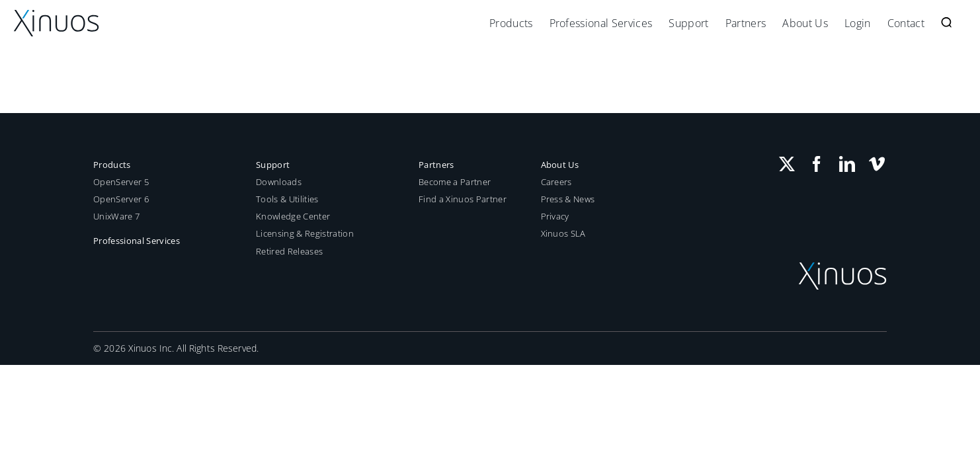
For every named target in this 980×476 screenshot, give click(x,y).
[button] (963, 23)
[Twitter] (787, 164)
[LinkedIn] (847, 164)
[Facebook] (817, 164)
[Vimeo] (877, 164)
